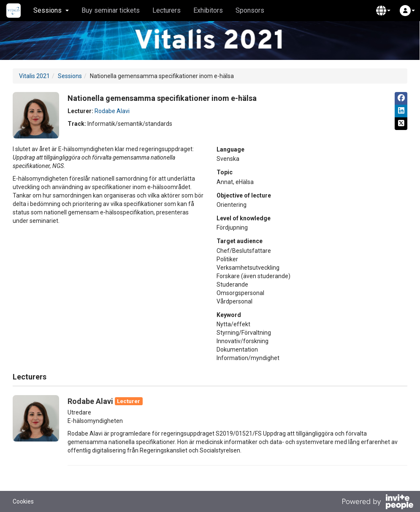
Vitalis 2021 (34, 76)
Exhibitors (208, 10)
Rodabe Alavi (112, 111)
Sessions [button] (51, 10)
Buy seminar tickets (111, 10)
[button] (383, 11)
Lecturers (167, 10)
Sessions (70, 76)
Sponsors (250, 10)
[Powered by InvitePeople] (377, 503)
